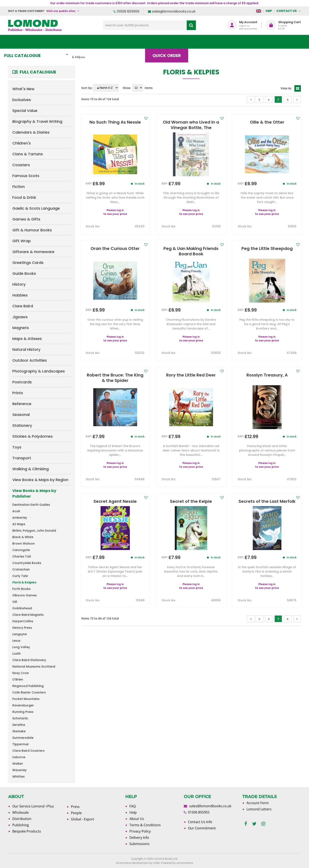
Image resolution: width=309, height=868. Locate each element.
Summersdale (23, 738)
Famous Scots (26, 176)
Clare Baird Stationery (29, 660)
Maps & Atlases (27, 339)
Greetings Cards (28, 263)
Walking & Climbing (31, 469)
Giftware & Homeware (33, 252)
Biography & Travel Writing (37, 121)
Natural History (26, 349)
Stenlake (19, 731)
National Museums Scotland (34, 667)
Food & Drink (24, 197)
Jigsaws (20, 317)
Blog (208, 42)
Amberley (20, 518)
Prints (18, 393)
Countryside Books (27, 563)
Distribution (22, 819)
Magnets (21, 328)
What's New (101, 42)
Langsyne (20, 634)
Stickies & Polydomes (33, 436)
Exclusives (22, 100)
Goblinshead (22, 608)
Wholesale (20, 812)
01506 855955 (128, 11)
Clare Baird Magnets (28, 615)
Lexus (16, 641)
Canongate (21, 550)
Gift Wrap (22, 241)
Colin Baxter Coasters (29, 692)
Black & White (23, 537)
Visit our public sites (61, 11)
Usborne (19, 757)
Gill (15, 602)
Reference (22, 404)
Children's (22, 143)
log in (120, 210)
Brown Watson (24, 544)
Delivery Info (139, 838)
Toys (17, 447)
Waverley (19, 770)
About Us (239, 42)
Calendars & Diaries (31, 132)
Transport (22, 458)
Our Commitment (202, 828)
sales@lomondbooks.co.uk (174, 11)
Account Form (258, 803)
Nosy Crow (21, 673)
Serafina (19, 725)
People (76, 813)
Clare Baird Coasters (28, 751)
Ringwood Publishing (28, 686)
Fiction (19, 187)
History (19, 284)
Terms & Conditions (145, 825)
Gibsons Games (25, 595)
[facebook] (246, 824)
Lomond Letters (259, 809)
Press (75, 807)
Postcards (22, 382)
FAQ (133, 806)
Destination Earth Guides (31, 505)
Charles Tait (22, 556)
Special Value (25, 111)
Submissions (139, 844)
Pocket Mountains (26, 699)
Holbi (156, 863)
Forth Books (21, 589)
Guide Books (24, 273)
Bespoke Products (27, 831)
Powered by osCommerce (177, 863)
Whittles (19, 777)
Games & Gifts (26, 219)
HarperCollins (23, 621)
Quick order (173, 42)
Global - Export (83, 819)
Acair (16, 511)
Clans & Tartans (28, 154)
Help (133, 812)
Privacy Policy (140, 831)
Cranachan (21, 569)
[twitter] (254, 824)
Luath (17, 654)
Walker (18, 764)
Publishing (21, 825)
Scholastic (20, 718)
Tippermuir (21, 744)
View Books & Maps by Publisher (34, 493)
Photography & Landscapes (39, 371)
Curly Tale (20, 576)
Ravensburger (23, 705)
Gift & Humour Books (32, 230)
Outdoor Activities (30, 360)
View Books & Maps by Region (40, 480)
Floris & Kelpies (24, 582)
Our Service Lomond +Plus (33, 806)
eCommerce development (132, 863)
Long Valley (21, 647)
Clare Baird (23, 306)
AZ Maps (19, 524)
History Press (22, 628)
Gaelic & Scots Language (36, 208)
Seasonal (21, 415)
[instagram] (263, 824)
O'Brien (18, 679)
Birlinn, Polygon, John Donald (34, 531)
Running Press (23, 712)
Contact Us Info (200, 822)
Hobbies (20, 295)
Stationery (22, 425)
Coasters (21, 165)
